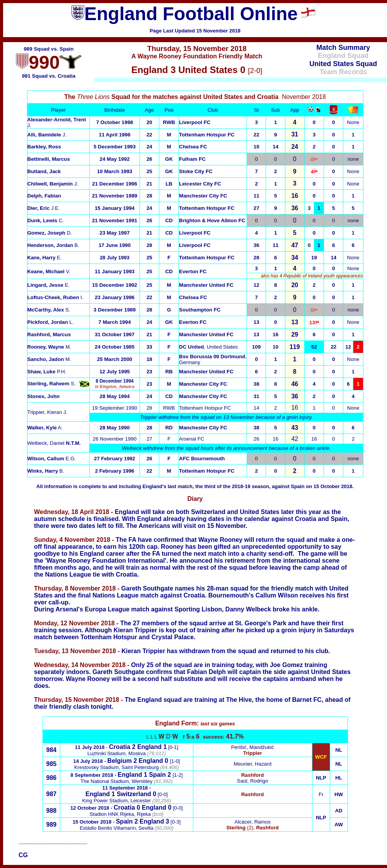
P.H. (47, 372)
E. (45, 258)
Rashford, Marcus (49, 334)
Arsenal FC (192, 439)
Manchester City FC (203, 196)
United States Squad (343, 64)
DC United (191, 347)
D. (50, 233)
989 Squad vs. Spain (49, 49)
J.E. (44, 208)
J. (53, 184)
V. (49, 271)
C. (46, 220)
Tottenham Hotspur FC (207, 135)
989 (52, 825)
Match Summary (343, 48)
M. (49, 359)
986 (52, 778)
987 (52, 794)
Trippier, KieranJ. (48, 412)
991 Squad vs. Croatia (49, 76)
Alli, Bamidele (47, 135)
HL (339, 778)
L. (51, 322)
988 (52, 811)
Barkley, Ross (44, 147)
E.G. (52, 459)
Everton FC (193, 271)
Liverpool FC (195, 122)
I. (55, 297)
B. (53, 245)
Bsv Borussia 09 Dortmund (212, 357)
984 (52, 750)
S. (52, 384)
